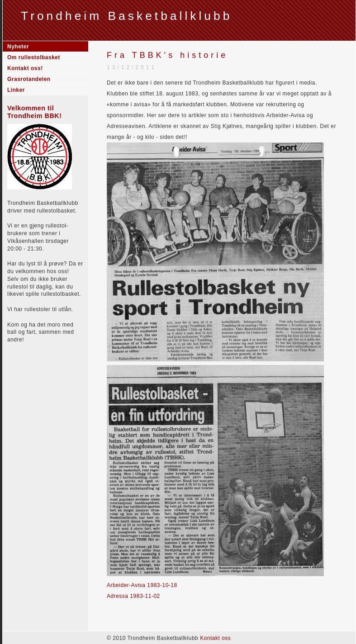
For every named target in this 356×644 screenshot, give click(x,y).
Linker (16, 90)
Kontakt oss (215, 638)
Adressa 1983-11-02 (133, 596)
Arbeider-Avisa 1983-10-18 (142, 585)
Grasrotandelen (29, 79)
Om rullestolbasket (34, 57)
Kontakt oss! (25, 68)
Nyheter (18, 47)
